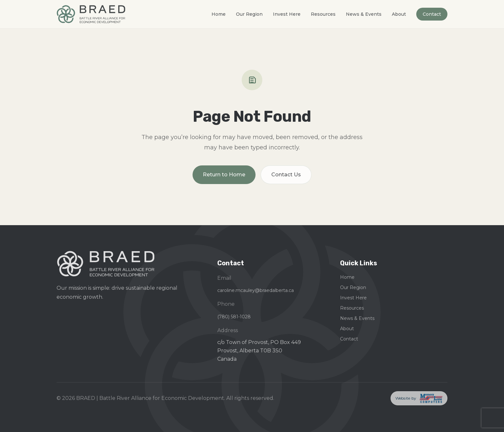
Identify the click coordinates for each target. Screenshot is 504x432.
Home (219, 14)
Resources (323, 14)
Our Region (249, 14)
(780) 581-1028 (234, 317)
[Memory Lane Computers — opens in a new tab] (419, 398)
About (399, 14)
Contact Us (286, 175)
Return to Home (224, 175)
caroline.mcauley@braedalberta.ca (256, 290)
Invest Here (287, 14)
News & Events (364, 14)
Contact (432, 14)
